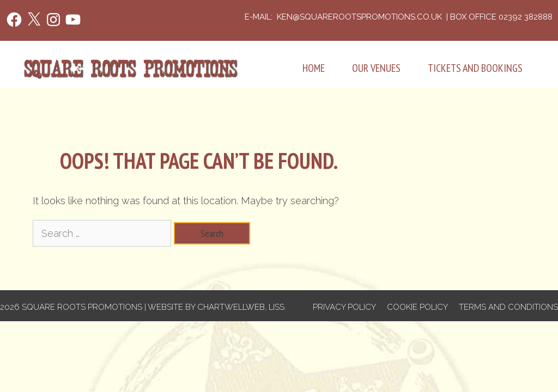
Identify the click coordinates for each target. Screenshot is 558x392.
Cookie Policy (417, 307)
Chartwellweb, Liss (241, 307)
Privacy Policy (344, 307)
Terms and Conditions (508, 307)
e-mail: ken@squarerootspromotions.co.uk (344, 17)
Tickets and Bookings (475, 68)
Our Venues (376, 68)
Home (314, 68)
